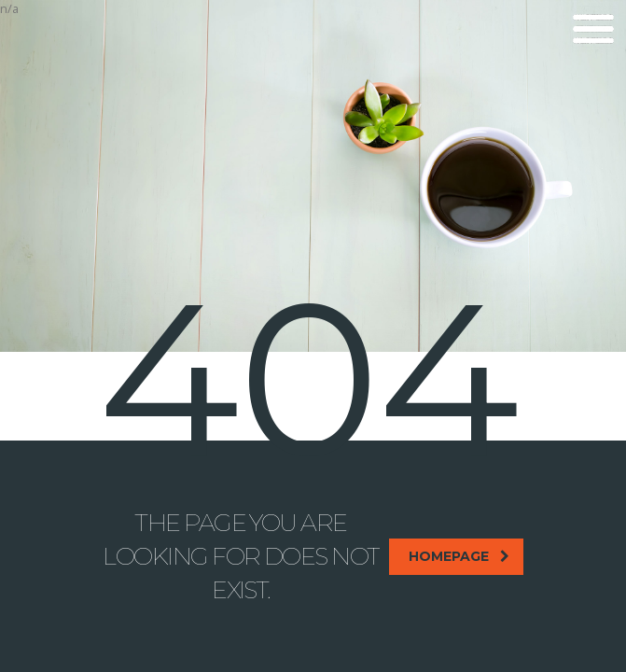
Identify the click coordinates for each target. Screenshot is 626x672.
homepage (459, 556)
